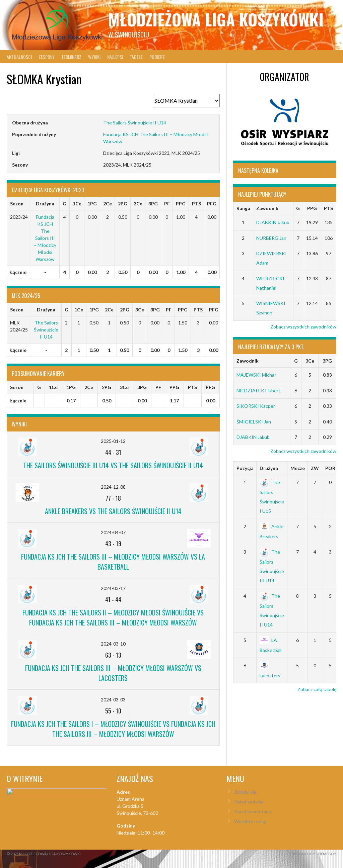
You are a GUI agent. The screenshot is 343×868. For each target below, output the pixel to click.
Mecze (298, 468)
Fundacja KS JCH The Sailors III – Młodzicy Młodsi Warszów (45, 238)
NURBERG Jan (271, 238)
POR (330, 468)
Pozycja (245, 468)
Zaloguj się (245, 792)
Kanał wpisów (249, 802)
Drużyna (269, 468)
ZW (315, 468)
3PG (327, 361)
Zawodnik (267, 208)
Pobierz (157, 57)
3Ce (310, 361)
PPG (312, 208)
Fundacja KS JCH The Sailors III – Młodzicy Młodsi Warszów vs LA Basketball (113, 562)
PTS (328, 208)
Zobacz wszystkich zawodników (303, 327)
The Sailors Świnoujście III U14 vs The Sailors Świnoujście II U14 (113, 465)
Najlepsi (115, 57)
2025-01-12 (113, 441)
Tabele (136, 57)
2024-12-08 (113, 487)
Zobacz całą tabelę (317, 689)
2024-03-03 (113, 700)
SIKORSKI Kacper (256, 406)
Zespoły (47, 57)
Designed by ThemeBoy (314, 854)
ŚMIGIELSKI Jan (254, 422)
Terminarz (71, 57)
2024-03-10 (113, 644)
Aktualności (19, 57)
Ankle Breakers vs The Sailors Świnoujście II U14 (113, 511)
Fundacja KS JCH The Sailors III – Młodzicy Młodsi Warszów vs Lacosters (113, 673)
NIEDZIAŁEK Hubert (258, 391)
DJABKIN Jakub (273, 222)
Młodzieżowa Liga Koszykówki (216, 19)
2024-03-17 (113, 588)
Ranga (243, 208)
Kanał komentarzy (253, 811)
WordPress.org (250, 821)
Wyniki (94, 57)
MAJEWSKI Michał (256, 375)
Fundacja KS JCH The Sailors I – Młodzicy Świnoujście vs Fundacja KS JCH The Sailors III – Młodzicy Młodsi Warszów (113, 729)
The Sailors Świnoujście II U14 (135, 123)
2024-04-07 (113, 532)
